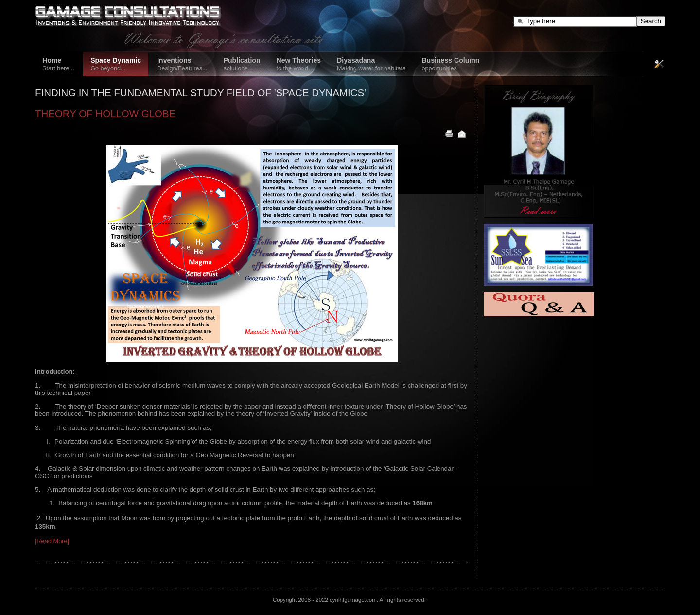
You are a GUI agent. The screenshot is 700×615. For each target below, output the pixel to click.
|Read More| (52, 541)
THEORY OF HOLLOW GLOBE (105, 113)
